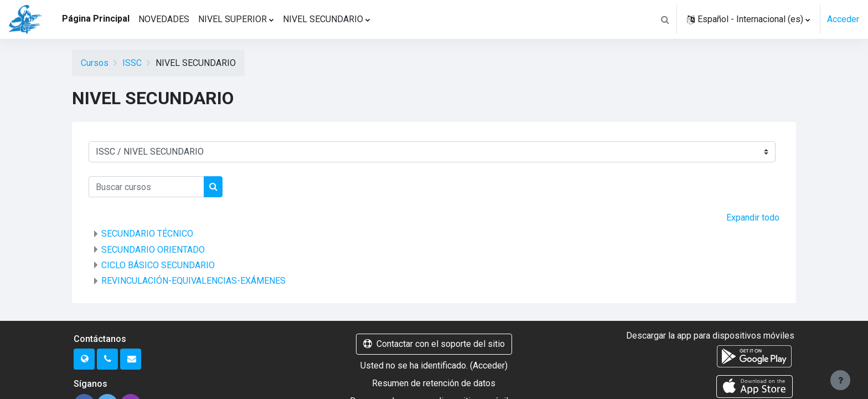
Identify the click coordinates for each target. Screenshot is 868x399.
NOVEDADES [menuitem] (164, 19)
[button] (665, 19)
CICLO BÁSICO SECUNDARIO (158, 265)
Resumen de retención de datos (434, 383)
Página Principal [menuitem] (96, 19)
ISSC (132, 63)
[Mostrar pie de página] (840, 380)
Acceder (843, 19)
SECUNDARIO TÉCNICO (147, 234)
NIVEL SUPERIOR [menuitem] (232, 19)
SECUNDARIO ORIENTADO (153, 250)
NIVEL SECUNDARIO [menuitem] (323, 19)
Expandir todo (753, 218)
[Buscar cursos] (146, 187)
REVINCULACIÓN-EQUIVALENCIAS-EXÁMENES (193, 281)
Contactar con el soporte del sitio (434, 344)
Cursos (95, 63)
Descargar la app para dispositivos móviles (710, 336)
